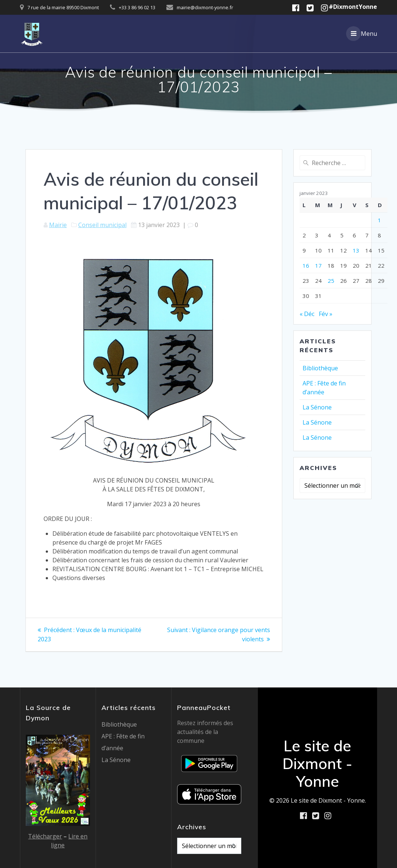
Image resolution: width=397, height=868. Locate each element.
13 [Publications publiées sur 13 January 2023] (356, 250)
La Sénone (317, 407)
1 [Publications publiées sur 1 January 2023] (379, 220)
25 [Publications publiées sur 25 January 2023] (331, 281)
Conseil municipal (102, 225)
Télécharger (45, 836)
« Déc (307, 314)
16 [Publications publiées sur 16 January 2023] (306, 265)
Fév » (326, 314)
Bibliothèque (320, 368)
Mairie (58, 225)
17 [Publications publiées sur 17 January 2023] (318, 265)
